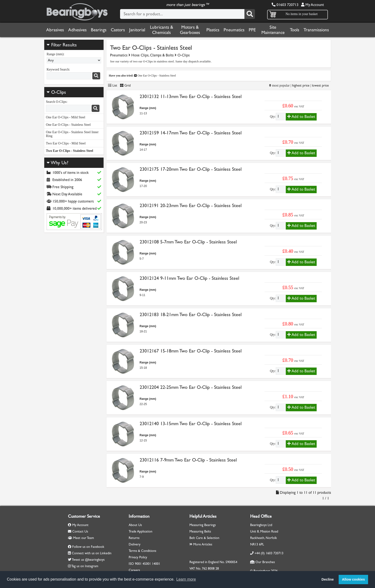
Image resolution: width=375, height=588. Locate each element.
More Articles (201, 544)
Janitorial (137, 30)
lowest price (320, 85)
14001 (156, 564)
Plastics (213, 30)
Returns (134, 538)
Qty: (273, 117)
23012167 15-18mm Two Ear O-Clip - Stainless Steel (191, 351)
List (113, 85)
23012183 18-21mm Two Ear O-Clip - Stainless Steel (191, 315)
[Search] (250, 14)
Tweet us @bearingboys (88, 560)
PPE (252, 30)
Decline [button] (328, 579)
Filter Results (62, 45)
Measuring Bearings (203, 525)
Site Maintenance (273, 30)
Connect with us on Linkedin (92, 553)
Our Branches (262, 562)
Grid (125, 85)
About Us (135, 525)
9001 (138, 564)
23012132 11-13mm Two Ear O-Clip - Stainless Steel (191, 96)
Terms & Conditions (142, 551)
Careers (134, 570)
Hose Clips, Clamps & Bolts (152, 55)
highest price (301, 85)
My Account (312, 5)
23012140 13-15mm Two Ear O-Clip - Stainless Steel (191, 424)
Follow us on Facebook (88, 547)
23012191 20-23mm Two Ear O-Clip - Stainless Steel (191, 206)
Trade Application (141, 531)
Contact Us (78, 531)
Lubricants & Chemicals (162, 30)
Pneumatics (234, 30)
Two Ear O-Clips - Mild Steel (66, 143)
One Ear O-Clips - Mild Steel (66, 117)
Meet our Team (81, 538)
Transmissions (316, 30)
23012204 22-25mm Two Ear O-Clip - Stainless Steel (191, 387)
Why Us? (58, 163)
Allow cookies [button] (353, 579)
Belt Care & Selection (204, 538)
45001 (147, 564)
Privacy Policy (138, 557)
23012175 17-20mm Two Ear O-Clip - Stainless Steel (191, 169)
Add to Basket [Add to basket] (301, 117)
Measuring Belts (200, 531)
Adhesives (77, 30)
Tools (295, 30)
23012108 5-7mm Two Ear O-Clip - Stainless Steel (188, 242)
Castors (118, 30)
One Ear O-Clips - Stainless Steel (68, 125)
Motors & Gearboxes (190, 30)
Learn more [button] (186, 579)
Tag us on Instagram (85, 566)
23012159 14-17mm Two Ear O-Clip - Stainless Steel (191, 133)
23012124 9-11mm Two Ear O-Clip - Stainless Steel (189, 278)
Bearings (99, 30)
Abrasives (55, 30)
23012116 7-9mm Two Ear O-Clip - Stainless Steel (188, 460)
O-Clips (59, 92)
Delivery (135, 544)
